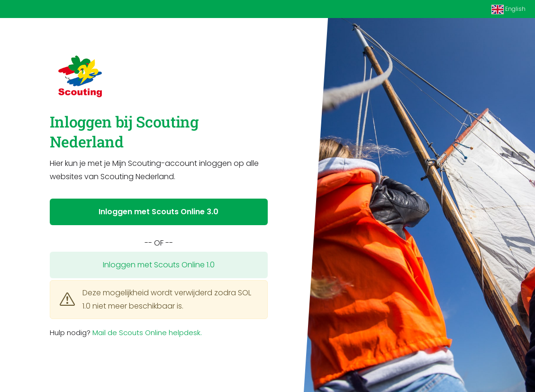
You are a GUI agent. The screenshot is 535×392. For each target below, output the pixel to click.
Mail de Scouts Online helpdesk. (147, 333)
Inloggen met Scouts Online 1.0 (159, 265)
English (508, 9)
